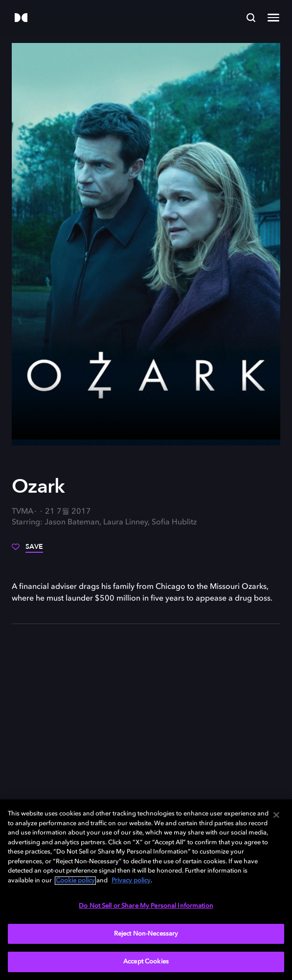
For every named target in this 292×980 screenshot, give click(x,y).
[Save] (27, 550)
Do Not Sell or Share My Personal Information (146, 906)
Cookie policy (75, 881)
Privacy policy (131, 881)
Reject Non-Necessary (146, 934)
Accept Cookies (146, 962)
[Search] (251, 18)
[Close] (276, 815)
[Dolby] (21, 18)
